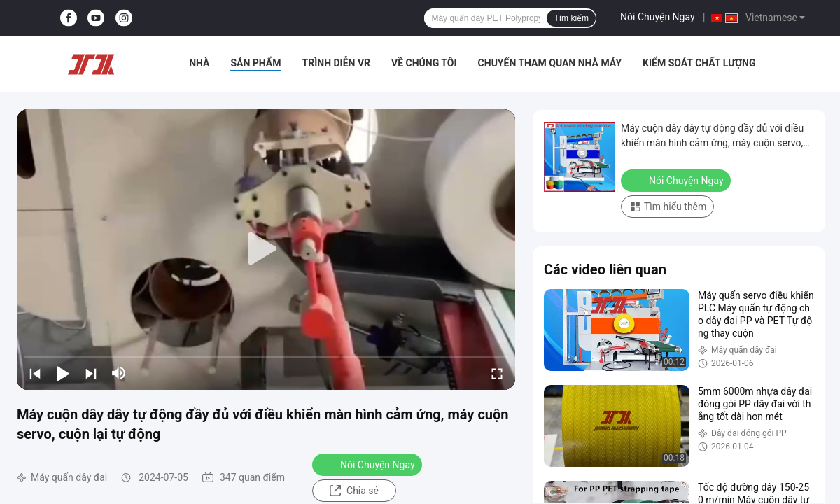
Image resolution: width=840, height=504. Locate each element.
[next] (91, 373)
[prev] (35, 373)
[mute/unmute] (119, 373)
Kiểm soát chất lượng (699, 63)
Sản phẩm (255, 63)
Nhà (199, 63)
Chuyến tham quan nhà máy (550, 63)
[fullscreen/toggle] (497, 373)
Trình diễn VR (337, 63)
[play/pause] (63, 373)
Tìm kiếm (571, 18)
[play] (266, 249)
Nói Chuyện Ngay (658, 17)
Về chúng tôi (424, 63)
